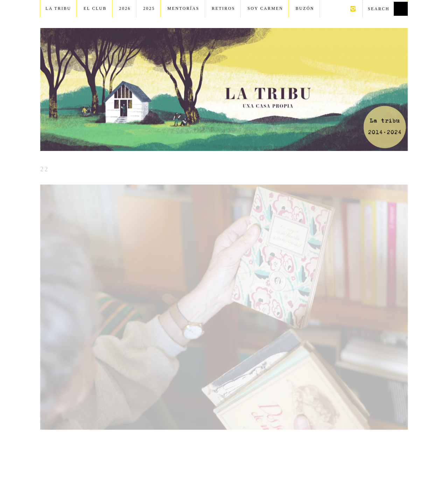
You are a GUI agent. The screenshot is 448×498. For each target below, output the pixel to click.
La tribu (58, 8)
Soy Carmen (265, 8)
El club (95, 8)
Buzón (305, 8)
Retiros (223, 8)
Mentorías (183, 8)
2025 (149, 8)
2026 (125, 8)
